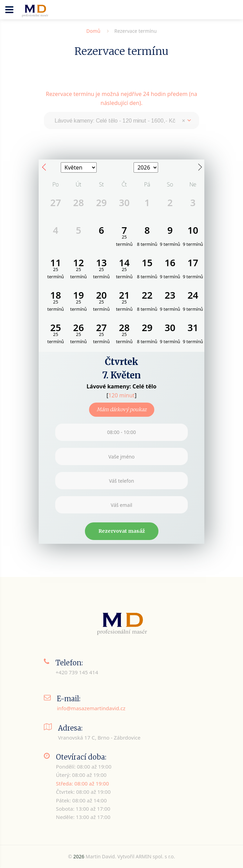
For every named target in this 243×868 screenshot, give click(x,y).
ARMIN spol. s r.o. (155, 856)
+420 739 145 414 (77, 672)
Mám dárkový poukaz (122, 409)
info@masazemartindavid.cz (91, 708)
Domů (93, 31)
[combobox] (121, 120)
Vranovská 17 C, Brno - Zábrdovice (99, 737)
